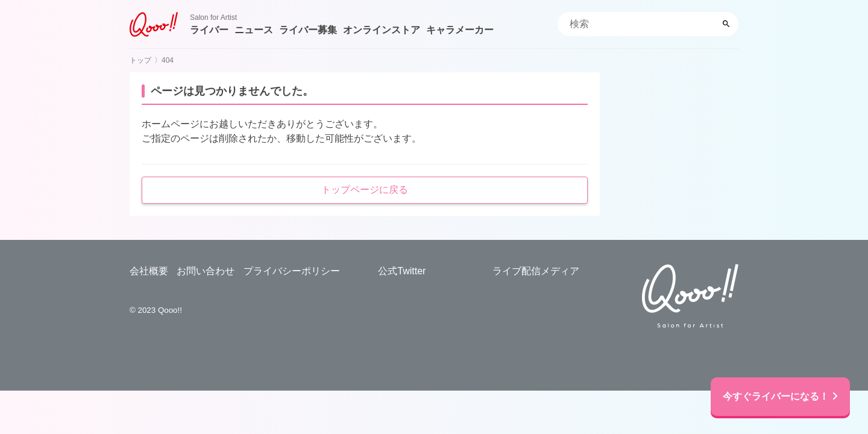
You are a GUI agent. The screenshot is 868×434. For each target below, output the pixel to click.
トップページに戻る (365, 190)
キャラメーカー (460, 30)
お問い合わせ (206, 271)
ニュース (254, 30)
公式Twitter (402, 271)
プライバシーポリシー (292, 271)
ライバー (209, 30)
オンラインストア (382, 30)
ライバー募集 (308, 30)
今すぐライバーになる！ (780, 396)
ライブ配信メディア (536, 271)
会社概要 (149, 271)
